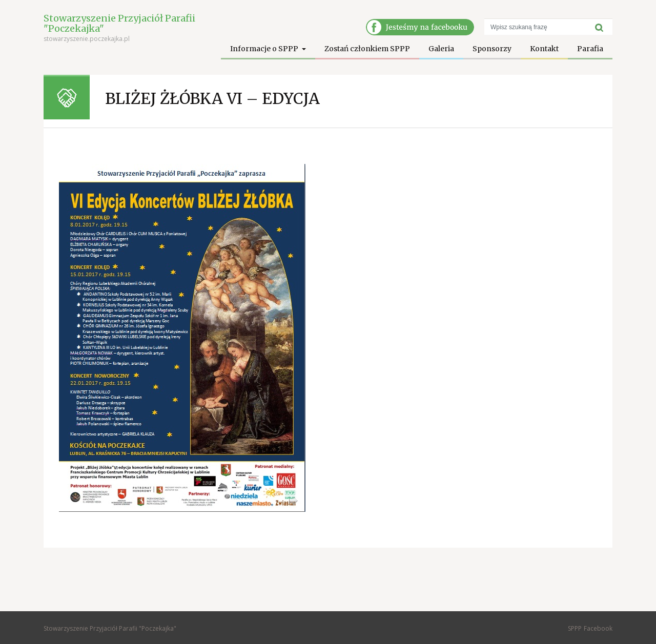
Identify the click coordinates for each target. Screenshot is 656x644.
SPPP (575, 628)
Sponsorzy (492, 49)
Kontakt (544, 49)
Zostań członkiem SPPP (367, 49)
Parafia (590, 49)
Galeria (441, 49)
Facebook (598, 628)
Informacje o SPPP (265, 49)
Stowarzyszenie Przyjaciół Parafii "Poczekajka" (119, 23)
